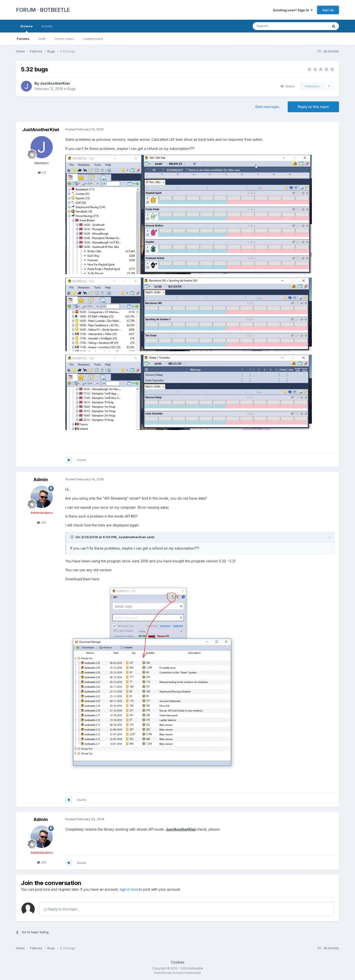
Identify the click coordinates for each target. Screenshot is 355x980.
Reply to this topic (313, 107)
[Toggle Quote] (72, 537)
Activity (47, 26)
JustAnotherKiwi (55, 83)
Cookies (178, 962)
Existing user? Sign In (293, 10)
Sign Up (328, 10)
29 (42, 173)
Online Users (64, 39)
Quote (82, 460)
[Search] (278, 26)
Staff (42, 39)
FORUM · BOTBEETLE (43, 10)
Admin (41, 480)
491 (42, 522)
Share (287, 86)
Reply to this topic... (62, 909)
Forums (23, 39)
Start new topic (267, 107)
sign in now (129, 889)
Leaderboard (93, 39)
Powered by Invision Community (177, 973)
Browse (27, 28)
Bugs (72, 89)
